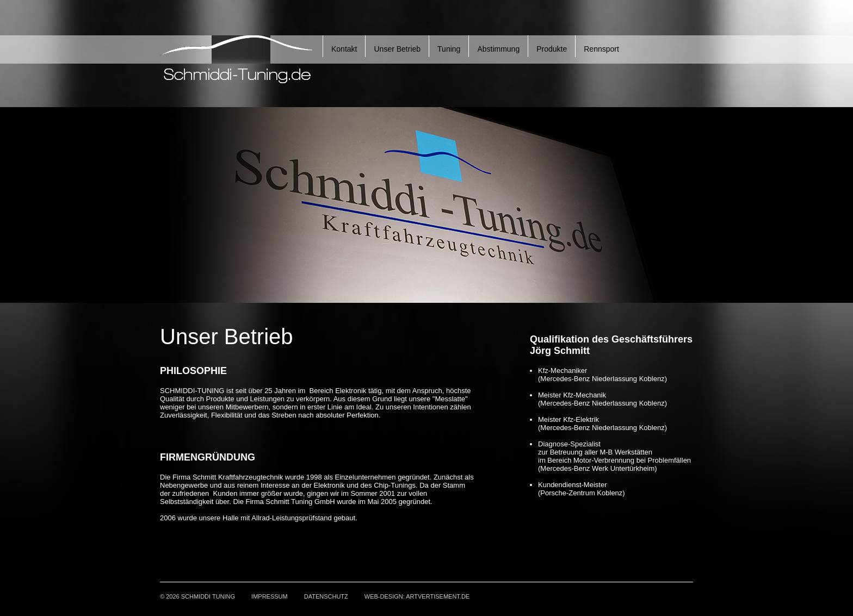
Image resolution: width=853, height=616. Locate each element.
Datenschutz (326, 596)
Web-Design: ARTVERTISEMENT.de (417, 596)
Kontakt (344, 49)
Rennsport (601, 49)
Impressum (270, 596)
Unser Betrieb (397, 49)
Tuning (449, 49)
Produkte (552, 49)
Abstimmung (498, 49)
